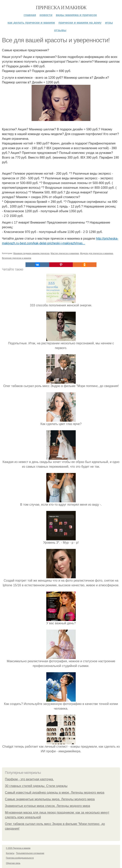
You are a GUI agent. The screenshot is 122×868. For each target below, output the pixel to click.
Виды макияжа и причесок (76, 15)
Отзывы (60, 30)
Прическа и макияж (61, 8)
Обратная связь (13, 863)
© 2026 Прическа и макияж (18, 848)
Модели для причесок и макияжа (97, 253)
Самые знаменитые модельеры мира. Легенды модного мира (50, 799)
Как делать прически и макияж (31, 23)
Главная (30, 15)
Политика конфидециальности (20, 858)
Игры (109, 23)
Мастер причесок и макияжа (65, 253)
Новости (46, 15)
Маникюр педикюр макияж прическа (31, 253)
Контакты (10, 853)
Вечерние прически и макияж (17, 258)
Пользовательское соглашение (30, 853)
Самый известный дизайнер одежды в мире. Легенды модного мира (55, 793)
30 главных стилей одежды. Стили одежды (36, 786)
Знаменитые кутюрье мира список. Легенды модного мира (47, 806)
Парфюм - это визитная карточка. (29, 779)
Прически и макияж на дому (80, 23)
